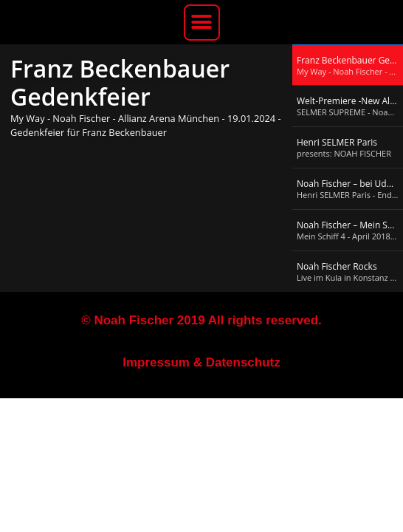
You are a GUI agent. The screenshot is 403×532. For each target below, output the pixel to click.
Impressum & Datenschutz (201, 362)
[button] (202, 23)
